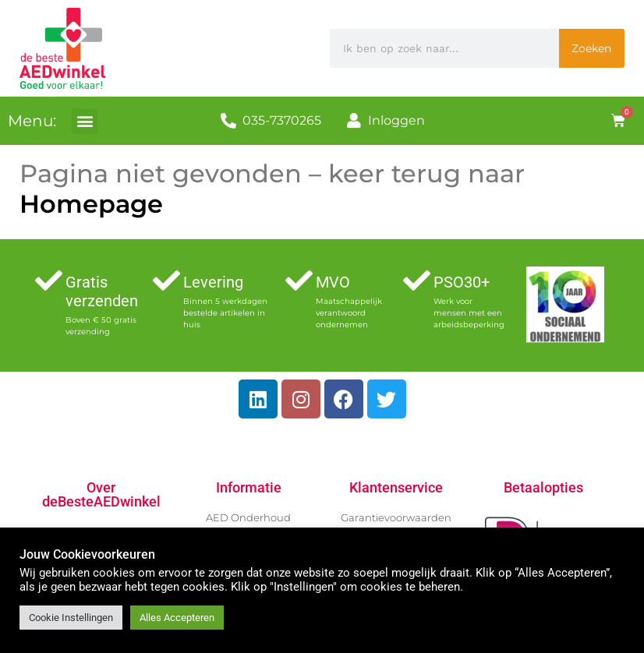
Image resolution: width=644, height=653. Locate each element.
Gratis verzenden (102, 291)
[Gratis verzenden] (49, 280)
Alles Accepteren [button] (177, 618)
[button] (85, 121)
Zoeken (591, 48)
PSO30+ (462, 282)
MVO (333, 282)
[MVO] (299, 280)
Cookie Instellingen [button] (71, 618)
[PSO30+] (417, 280)
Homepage (91, 204)
